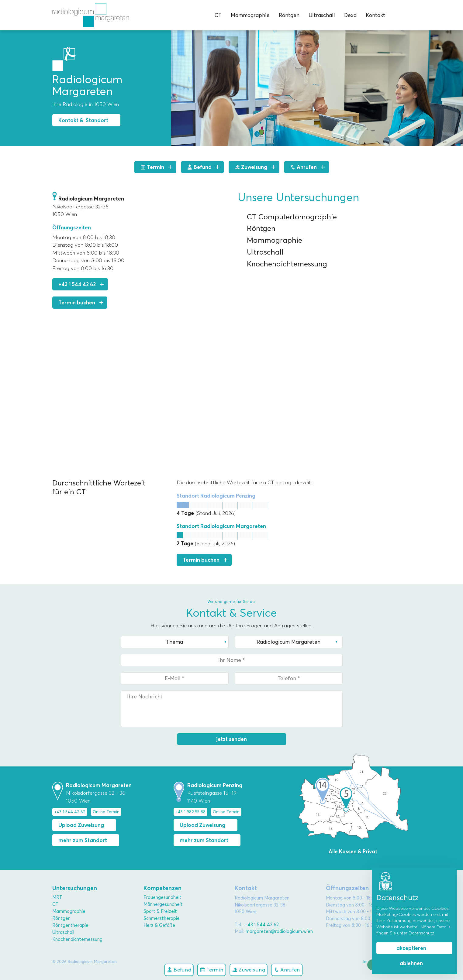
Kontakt (375, 15)
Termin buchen (77, 303)
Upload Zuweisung (81, 825)
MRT (57, 897)
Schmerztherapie (162, 918)
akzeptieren (411, 948)
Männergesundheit (163, 904)
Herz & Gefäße (159, 925)
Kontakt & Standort (83, 120)
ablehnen (411, 963)
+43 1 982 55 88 (190, 812)
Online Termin (106, 812)
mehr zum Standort (83, 840)
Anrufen (287, 970)
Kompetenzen (162, 888)
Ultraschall (322, 15)
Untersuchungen (75, 888)
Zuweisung (249, 970)
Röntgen (289, 15)
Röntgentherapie (70, 925)
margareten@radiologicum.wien (279, 931)
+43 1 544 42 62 (77, 284)
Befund (179, 970)
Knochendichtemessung (77, 939)
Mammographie (250, 15)
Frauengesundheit (162, 897)
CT (218, 15)
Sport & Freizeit (160, 911)
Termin (211, 970)
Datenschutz (422, 933)
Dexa (350, 15)
